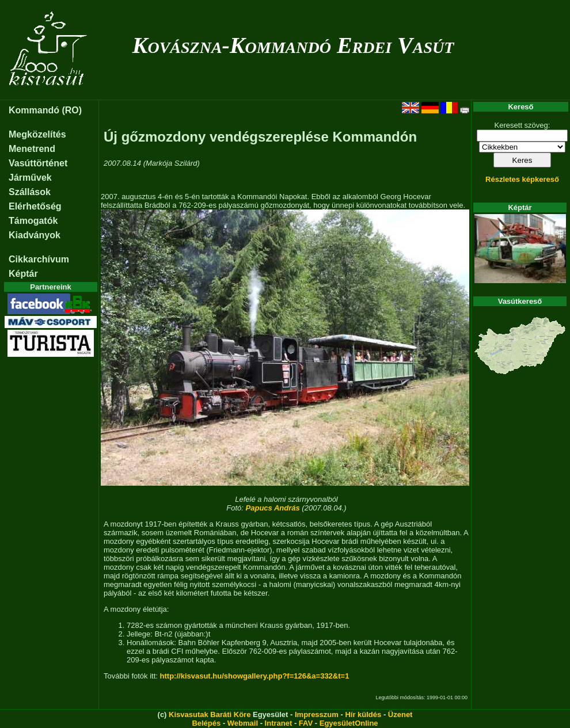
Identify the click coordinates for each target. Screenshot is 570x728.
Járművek (30, 178)
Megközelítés (37, 134)
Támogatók (33, 221)
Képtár (23, 274)
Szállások (30, 192)
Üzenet (400, 714)
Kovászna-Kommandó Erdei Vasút (293, 45)
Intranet (279, 723)
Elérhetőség (35, 206)
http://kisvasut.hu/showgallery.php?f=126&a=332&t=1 (255, 676)
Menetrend (32, 149)
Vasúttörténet (38, 163)
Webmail (243, 723)
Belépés (206, 723)
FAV (306, 723)
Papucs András (273, 508)
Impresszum (317, 714)
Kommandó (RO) (45, 110)
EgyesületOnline (349, 723)
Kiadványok (35, 235)
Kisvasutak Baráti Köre (210, 714)
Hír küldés (363, 714)
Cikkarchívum (39, 259)
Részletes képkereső (522, 179)
